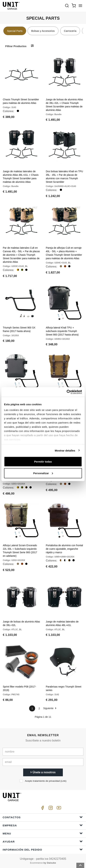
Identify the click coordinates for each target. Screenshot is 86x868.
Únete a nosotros (43, 772)
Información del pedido (43, 849)
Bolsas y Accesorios (43, 31)
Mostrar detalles (65, 450)
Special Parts (15, 31)
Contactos (43, 817)
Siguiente (50, 708)
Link (63, 781)
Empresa (43, 825)
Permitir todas (43, 462)
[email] (43, 762)
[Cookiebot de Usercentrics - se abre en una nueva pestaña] (67, 392)
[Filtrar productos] (32, 46)
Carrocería (70, 31)
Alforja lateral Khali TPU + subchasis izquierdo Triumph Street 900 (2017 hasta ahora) (62, 331)
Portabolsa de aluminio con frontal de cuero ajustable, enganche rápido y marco (64, 549)
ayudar (43, 841)
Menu (43, 833)
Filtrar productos (16, 46)
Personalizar (43, 473)
